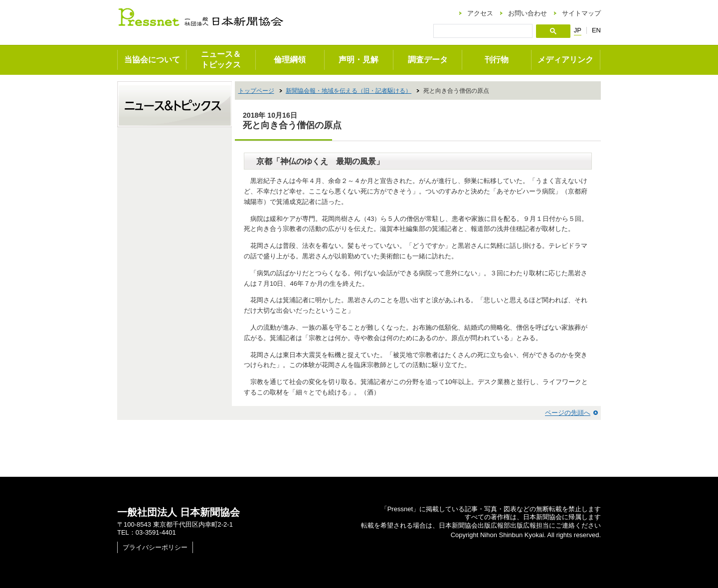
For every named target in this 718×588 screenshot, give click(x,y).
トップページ (256, 91)
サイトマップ (581, 13)
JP (578, 30)
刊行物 (497, 60)
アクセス (480, 13)
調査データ (428, 60)
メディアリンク (565, 60)
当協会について (152, 60)
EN (596, 30)
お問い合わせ (528, 13)
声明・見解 (359, 60)
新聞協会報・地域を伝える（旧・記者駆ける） (349, 91)
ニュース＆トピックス (221, 59)
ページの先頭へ (568, 413)
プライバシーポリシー (155, 547)
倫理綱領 (290, 60)
